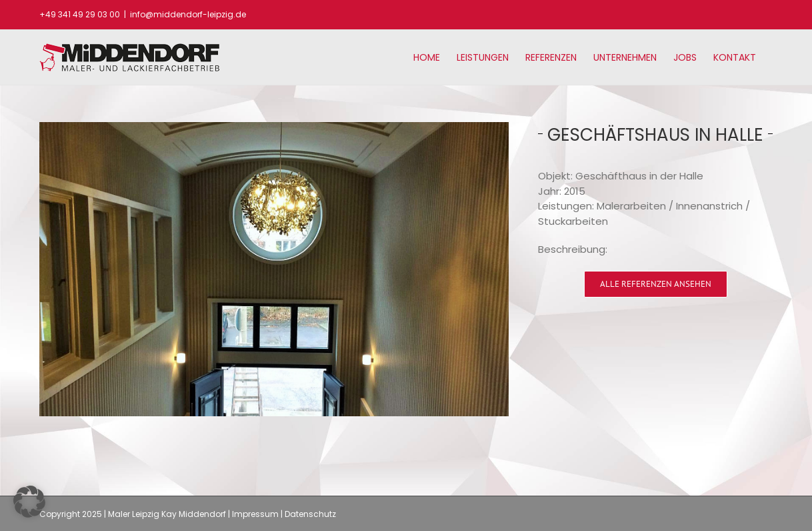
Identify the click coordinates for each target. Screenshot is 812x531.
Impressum (255, 514)
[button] (29, 502)
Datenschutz (310, 514)
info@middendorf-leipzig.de (188, 14)
